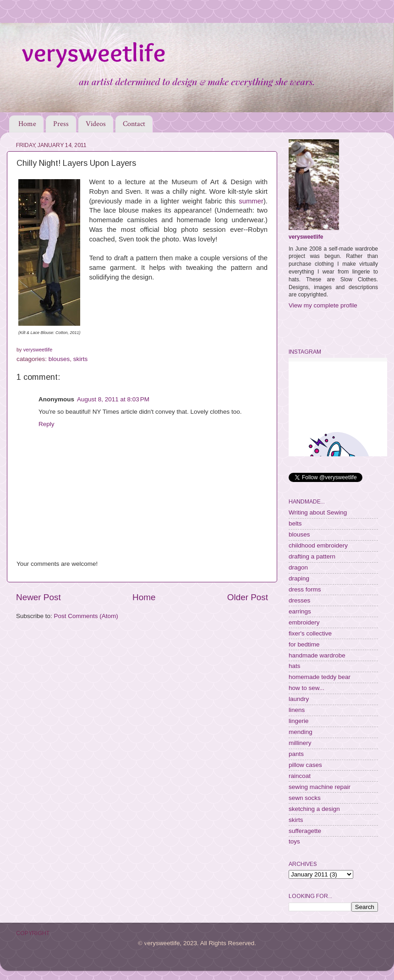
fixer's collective (310, 633)
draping (299, 578)
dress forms (305, 589)
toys (294, 841)
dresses (299, 600)
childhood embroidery (318, 545)
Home (27, 124)
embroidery (304, 622)
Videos (96, 124)
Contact (134, 124)
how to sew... (306, 688)
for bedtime (304, 644)
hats (295, 666)
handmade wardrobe (317, 655)
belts (295, 523)
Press (61, 124)
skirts (81, 359)
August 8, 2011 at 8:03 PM (113, 399)
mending (301, 732)
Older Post (248, 597)
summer (251, 201)
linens (297, 710)
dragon (298, 567)
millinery (300, 743)
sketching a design (314, 809)
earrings (300, 611)
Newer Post (38, 597)
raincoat (300, 776)
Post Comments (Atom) (86, 616)
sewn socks (305, 798)
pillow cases (305, 765)
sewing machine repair (320, 787)
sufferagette (305, 831)
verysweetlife (306, 237)
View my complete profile (323, 305)
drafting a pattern (312, 556)
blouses (59, 359)
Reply (47, 424)
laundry (299, 699)
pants (296, 754)
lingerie (299, 721)
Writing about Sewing (318, 512)
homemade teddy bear (320, 677)
